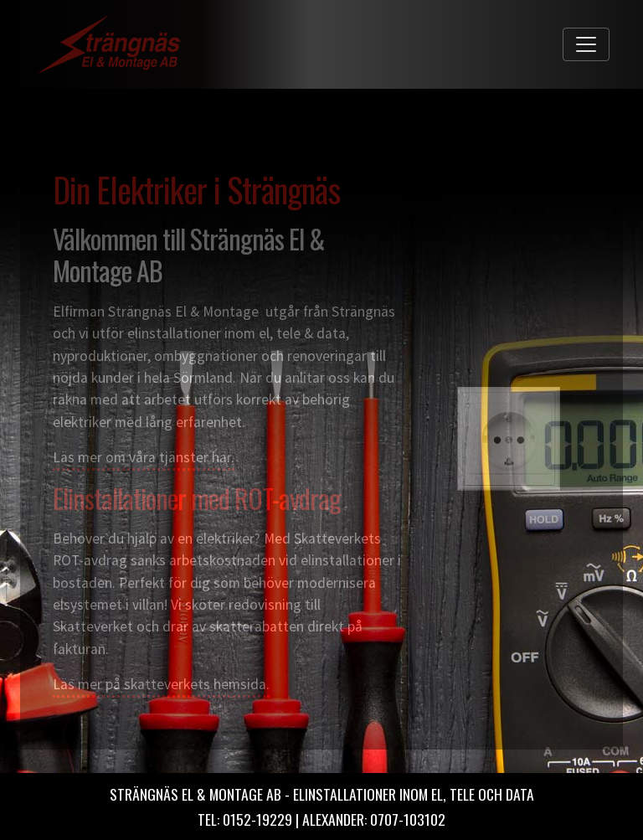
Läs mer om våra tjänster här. (144, 457)
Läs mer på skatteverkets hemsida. (161, 684)
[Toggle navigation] (586, 44)
